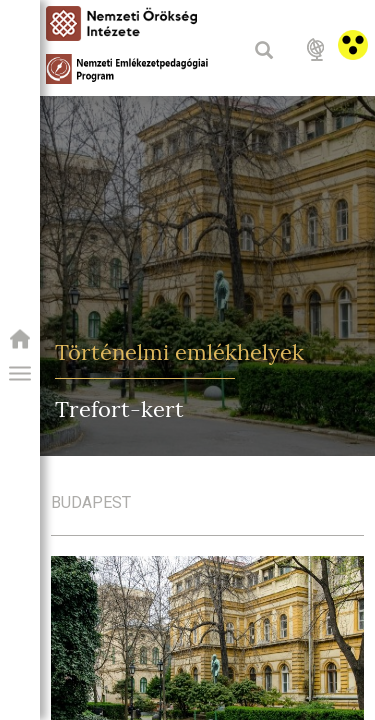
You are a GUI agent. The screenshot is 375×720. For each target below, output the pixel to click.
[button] (20, 374)
